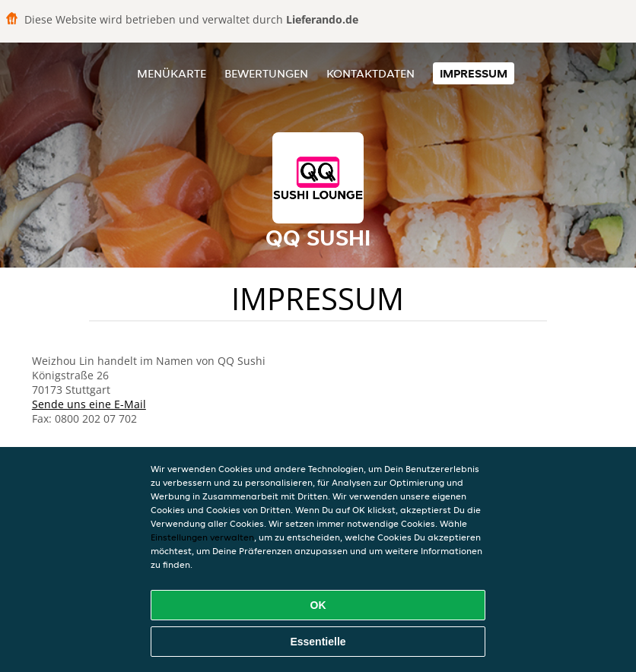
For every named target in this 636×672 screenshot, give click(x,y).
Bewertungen (266, 73)
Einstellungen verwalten (202, 537)
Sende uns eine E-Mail (89, 404)
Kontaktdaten (370, 73)
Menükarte (172, 73)
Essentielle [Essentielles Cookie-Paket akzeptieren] (318, 642)
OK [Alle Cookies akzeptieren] (318, 605)
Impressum (474, 73)
